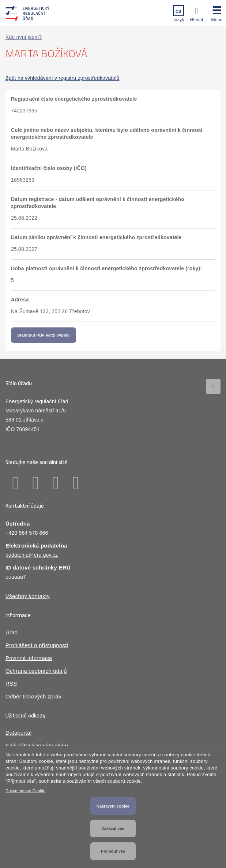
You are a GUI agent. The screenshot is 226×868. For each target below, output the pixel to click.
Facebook (16, 483)
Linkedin (36, 483)
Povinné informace (29, 658)
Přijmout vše (113, 851)
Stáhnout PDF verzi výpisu (44, 335)
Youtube (76, 483)
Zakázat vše (113, 828)
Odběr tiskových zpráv (33, 696)
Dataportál (18, 733)
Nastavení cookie (113, 806)
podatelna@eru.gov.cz (32, 555)
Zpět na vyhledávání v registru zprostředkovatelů (63, 78)
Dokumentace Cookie (25, 791)
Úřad (12, 632)
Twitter (56, 483)
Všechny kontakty (28, 596)
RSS (11, 684)
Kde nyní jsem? (24, 37)
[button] (217, 13)
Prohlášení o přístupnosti (37, 645)
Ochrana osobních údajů (36, 671)
